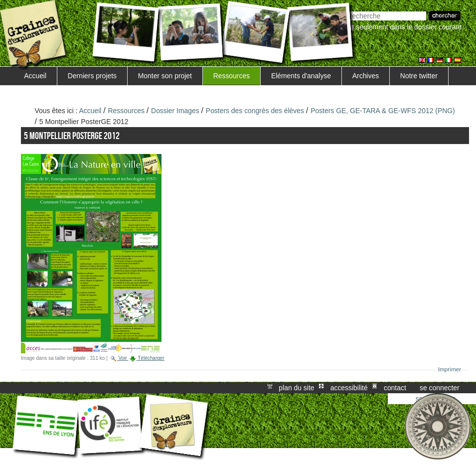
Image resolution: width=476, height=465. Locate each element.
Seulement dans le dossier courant (409, 27)
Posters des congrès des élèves (255, 111)
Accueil (35, 76)
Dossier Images (175, 111)
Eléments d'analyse (301, 76)
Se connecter (440, 388)
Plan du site (296, 388)
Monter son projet (165, 76)
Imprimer (450, 369)
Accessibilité (349, 388)
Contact (395, 388)
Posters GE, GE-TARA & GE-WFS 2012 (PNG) (383, 111)
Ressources (232, 76)
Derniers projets (92, 76)
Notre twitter (419, 76)
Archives (366, 76)
